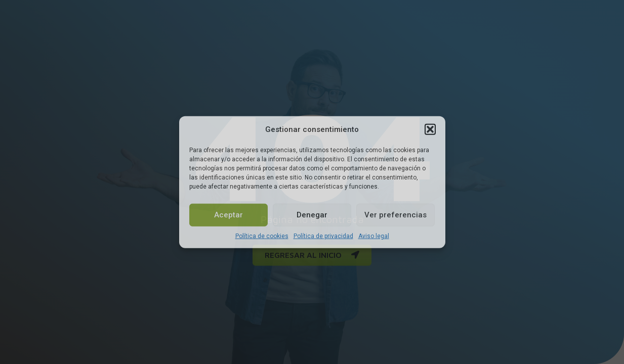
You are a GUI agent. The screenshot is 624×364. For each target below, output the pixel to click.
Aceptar (228, 215)
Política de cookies (262, 236)
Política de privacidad (323, 236)
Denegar (312, 215)
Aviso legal (374, 236)
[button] (430, 129)
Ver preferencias (396, 215)
